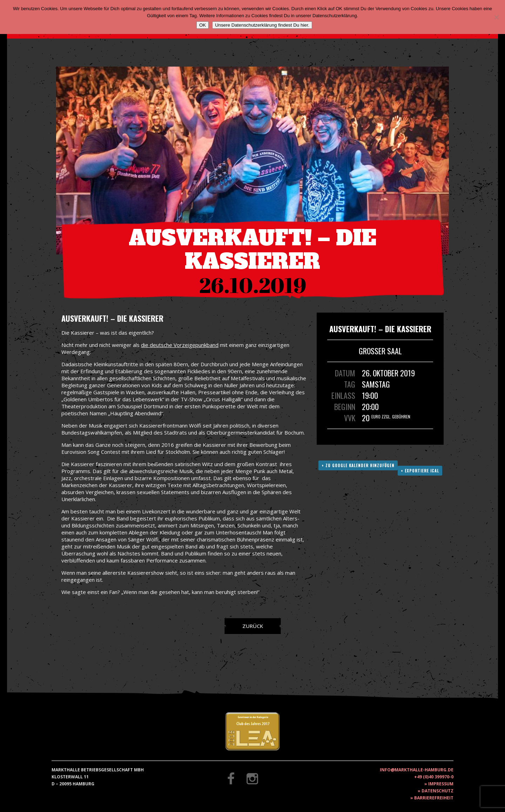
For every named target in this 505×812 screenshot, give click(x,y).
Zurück (253, 626)
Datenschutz (437, 791)
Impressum (441, 784)
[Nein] (496, 17)
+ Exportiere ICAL (420, 471)
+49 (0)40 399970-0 (434, 777)
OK (203, 25)
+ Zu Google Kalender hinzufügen (358, 465)
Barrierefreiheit (434, 798)
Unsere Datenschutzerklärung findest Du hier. (262, 25)
